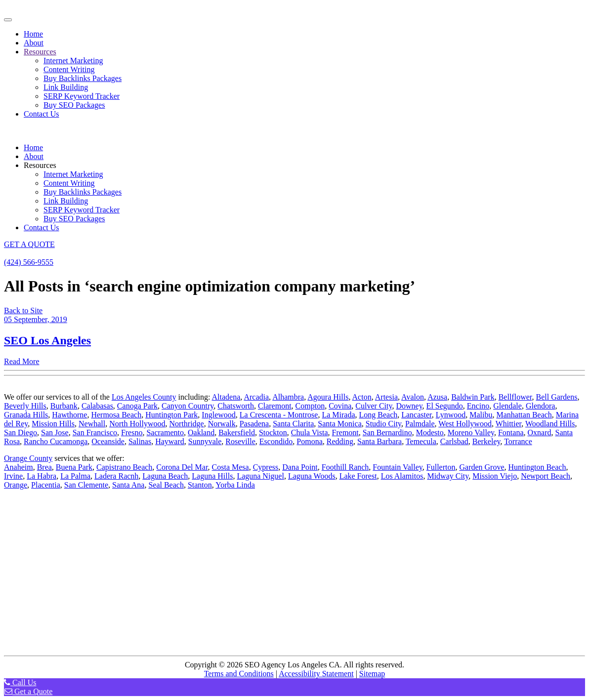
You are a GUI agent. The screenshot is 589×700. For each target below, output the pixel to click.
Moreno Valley (471, 432)
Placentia (46, 485)
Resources (40, 52)
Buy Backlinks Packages (83, 78)
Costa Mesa (231, 467)
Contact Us (42, 114)
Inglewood (218, 415)
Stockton (273, 432)
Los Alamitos (402, 476)
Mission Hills (53, 424)
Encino (478, 406)
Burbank (64, 406)
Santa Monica (339, 424)
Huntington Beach (537, 467)
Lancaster (417, 415)
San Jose (55, 432)
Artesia (386, 397)
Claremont (275, 406)
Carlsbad (454, 441)
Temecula (421, 441)
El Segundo (445, 406)
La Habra (42, 476)
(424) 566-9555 (29, 262)
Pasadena (254, 424)
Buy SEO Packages (74, 105)
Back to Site (23, 310)
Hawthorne (69, 415)
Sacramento (165, 432)
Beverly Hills (25, 406)
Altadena (226, 397)
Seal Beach (166, 485)
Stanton (200, 485)
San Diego (21, 432)
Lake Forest (358, 476)
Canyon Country (188, 406)
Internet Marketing (73, 61)
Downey (409, 406)
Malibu (481, 415)
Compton (310, 406)
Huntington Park (171, 415)
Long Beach (378, 415)
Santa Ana (128, 485)
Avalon (413, 397)
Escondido (276, 441)
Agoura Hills (328, 397)
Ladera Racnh (116, 476)
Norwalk (222, 424)
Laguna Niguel (260, 476)
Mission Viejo (495, 476)
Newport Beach (546, 476)
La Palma (75, 476)
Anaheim (19, 467)
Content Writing (69, 69)
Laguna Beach (165, 476)
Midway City (448, 476)
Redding (340, 441)
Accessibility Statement (316, 674)
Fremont (345, 432)
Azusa (437, 397)
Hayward (170, 441)
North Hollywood (137, 424)
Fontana (511, 432)
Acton (362, 397)
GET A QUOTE (29, 244)
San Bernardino (387, 432)
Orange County (28, 458)
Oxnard (540, 432)
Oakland (201, 432)
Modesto (430, 432)
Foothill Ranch (345, 467)
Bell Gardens (556, 397)
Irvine (13, 476)
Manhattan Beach (524, 415)
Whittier (509, 424)
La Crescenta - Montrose (279, 415)
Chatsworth (236, 406)
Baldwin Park (473, 397)
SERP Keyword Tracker (82, 96)
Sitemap (372, 674)
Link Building (66, 87)
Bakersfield (237, 432)
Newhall (92, 424)
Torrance (518, 441)
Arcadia (256, 397)
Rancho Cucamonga (56, 441)
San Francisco (95, 432)
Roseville (240, 441)
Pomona (309, 441)
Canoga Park (137, 406)
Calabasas (97, 406)
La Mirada (338, 415)
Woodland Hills (550, 424)
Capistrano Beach (124, 467)
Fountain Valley (397, 467)
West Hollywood (465, 424)
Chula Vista (310, 432)
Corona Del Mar (182, 467)
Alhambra (288, 397)
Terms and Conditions (239, 674)
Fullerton (441, 467)
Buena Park (74, 467)
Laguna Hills (212, 476)
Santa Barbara (379, 441)
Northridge (187, 424)
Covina (340, 406)
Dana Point (300, 467)
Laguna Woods (312, 476)
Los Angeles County (144, 397)
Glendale (507, 406)
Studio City (383, 424)
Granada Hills (26, 415)
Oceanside (108, 441)
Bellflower (515, 397)
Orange (16, 485)
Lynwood (451, 415)
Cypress (266, 467)
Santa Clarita (293, 424)
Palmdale (420, 424)
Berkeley (486, 441)
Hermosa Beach (116, 415)
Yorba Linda (235, 485)
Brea (44, 467)
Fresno (132, 432)
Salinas (140, 441)
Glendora (541, 406)
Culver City (374, 406)
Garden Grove (482, 467)
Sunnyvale (205, 441)
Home (33, 34)
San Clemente (86, 485)
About (34, 43)
